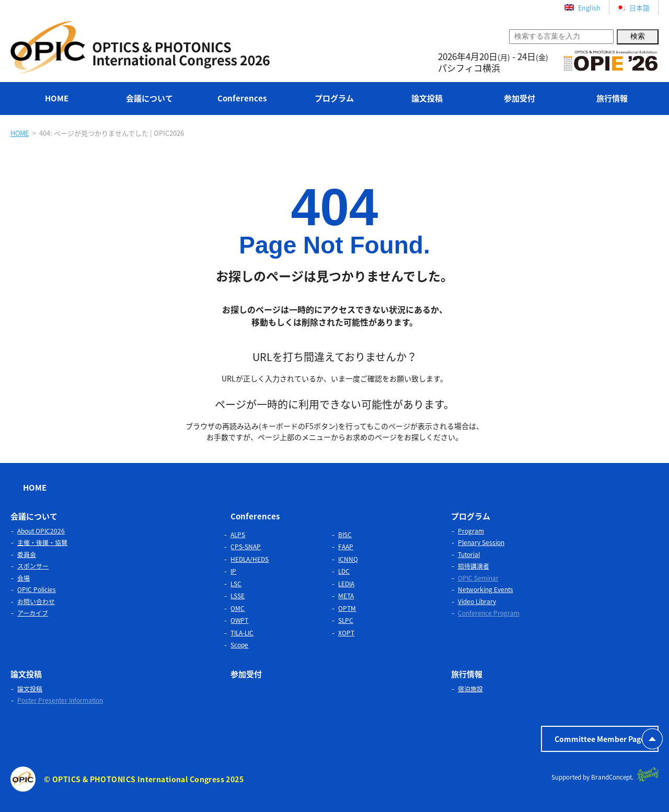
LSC (236, 583)
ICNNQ (348, 559)
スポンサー (33, 565)
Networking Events (486, 589)
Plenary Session (481, 542)
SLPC (346, 620)
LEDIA (346, 583)
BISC (345, 534)
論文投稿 (427, 98)
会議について (149, 98)
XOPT (346, 632)
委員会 (27, 554)
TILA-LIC (242, 632)
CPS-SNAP (246, 546)
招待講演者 (474, 565)
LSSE (238, 595)
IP (233, 571)
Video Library (477, 601)
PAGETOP (652, 739)
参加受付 (520, 98)
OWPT (239, 620)
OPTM (347, 608)
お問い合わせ (36, 601)
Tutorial (469, 554)
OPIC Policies (37, 589)
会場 (24, 577)
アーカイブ (33, 612)
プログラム (334, 98)
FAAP (346, 546)
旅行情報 (612, 98)
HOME (57, 98)
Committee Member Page (600, 738)
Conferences (242, 98)
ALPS (238, 534)
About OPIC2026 (41, 530)
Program (471, 530)
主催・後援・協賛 (42, 542)
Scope (239, 644)
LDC (344, 571)
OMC (238, 608)
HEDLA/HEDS (250, 559)
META (346, 595)
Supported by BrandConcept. (604, 774)
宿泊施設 (470, 688)
